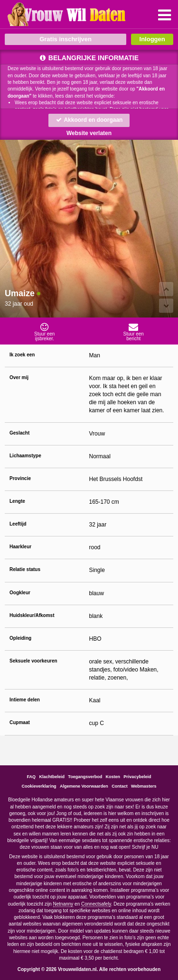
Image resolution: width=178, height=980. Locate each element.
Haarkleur (20, 547)
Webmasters (144, 786)
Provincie (20, 478)
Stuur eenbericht (134, 332)
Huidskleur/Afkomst (32, 615)
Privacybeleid (137, 777)
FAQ (32, 777)
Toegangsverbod (85, 777)
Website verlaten (89, 133)
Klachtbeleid (52, 777)
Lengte (17, 501)
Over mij (19, 377)
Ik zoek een (22, 355)
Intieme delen (25, 700)
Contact (120, 786)
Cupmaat (20, 722)
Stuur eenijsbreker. (45, 332)
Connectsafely (96, 904)
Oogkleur (20, 593)
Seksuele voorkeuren (33, 661)
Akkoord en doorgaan (89, 120)
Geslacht (19, 433)
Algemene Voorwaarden (84, 786)
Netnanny (63, 904)
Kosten (113, 777)
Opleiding (20, 638)
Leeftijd (18, 524)
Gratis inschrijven (66, 39)
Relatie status (25, 569)
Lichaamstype (25, 456)
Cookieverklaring (39, 786)
